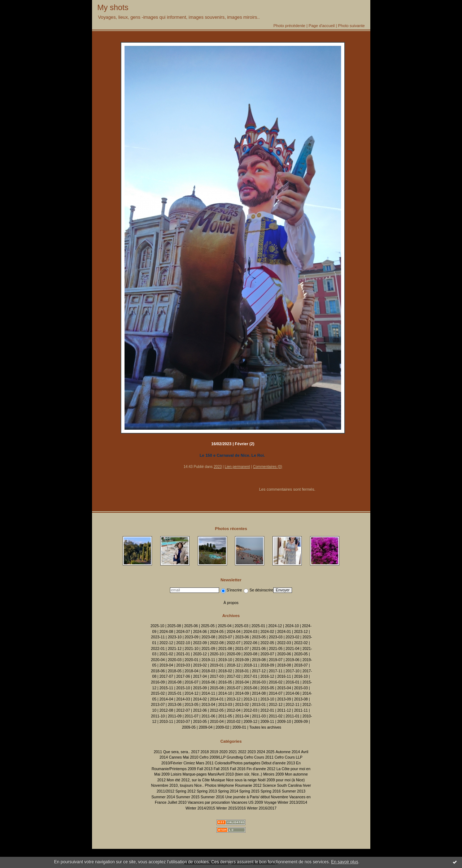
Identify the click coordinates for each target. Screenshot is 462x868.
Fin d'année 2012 (261, 769)
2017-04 (200, 676)
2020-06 (284, 654)
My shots (113, 7)
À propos (231, 603)
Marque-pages (195, 774)
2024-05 (217, 632)
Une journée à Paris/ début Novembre (257, 797)
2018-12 (234, 665)
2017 (195, 752)
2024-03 (250, 632)
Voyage (270, 802)
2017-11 (276, 671)
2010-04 (217, 722)
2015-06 (250, 688)
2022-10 (183, 643)
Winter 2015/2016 (231, 808)
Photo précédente (289, 26)
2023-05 (259, 637)
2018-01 (242, 671)
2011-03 (259, 716)
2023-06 (242, 637)
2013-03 (225, 705)
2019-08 (259, 660)
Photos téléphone (219, 785)
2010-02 (234, 722)
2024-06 (200, 632)
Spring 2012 (186, 791)
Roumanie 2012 (248, 785)
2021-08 (225, 649)
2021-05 (276, 649)
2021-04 (292, 649)
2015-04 (284, 688)
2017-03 (217, 676)
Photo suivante (351, 26)
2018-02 (225, 671)
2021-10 (192, 649)
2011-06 (208, 716)
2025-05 (208, 626)
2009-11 (267, 722)
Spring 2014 (228, 791)
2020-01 (192, 660)
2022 (242, 752)
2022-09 (200, 643)
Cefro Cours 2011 (259, 757)
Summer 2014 (163, 797)
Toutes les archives (265, 727)
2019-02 (200, 665)
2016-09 (158, 682)
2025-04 (225, 626)
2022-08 (217, 643)
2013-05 (192, 705)
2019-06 (292, 660)
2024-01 (284, 632)
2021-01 (183, 654)
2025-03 (241, 626)
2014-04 (166, 699)
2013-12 (234, 699)
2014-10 (225, 693)
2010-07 (183, 722)
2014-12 (192, 693)
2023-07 (225, 637)
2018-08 (284, 665)
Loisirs (176, 774)
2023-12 (301, 632)
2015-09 (200, 688)
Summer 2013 (294, 791)
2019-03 (183, 665)
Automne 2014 (288, 752)
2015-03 (301, 688)
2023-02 (292, 637)
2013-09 (284, 699)
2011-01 (292, 716)
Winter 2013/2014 (292, 802)
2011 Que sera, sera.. (172, 752)
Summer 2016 (212, 797)
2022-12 (166, 643)
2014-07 (276, 693)
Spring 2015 (249, 791)
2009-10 (284, 722)
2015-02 (158, 693)
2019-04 (166, 665)
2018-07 (301, 665)
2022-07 (234, 643)
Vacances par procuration (209, 802)
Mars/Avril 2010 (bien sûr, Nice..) (235, 774)
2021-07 (242, 649)
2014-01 (217, 699)
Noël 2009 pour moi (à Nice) (281, 780)
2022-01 (158, 649)
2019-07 (276, 660)
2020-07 (267, 654)
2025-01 (258, 626)
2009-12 (250, 722)
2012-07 (183, 710)
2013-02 (242, 705)
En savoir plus (345, 862)
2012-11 (292, 705)
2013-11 (250, 699)
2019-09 (242, 660)
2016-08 (175, 682)
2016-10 (301, 676)
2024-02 (267, 632)
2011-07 (192, 716)
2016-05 (225, 682)
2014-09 (242, 693)
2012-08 (166, 710)
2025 (271, 752)
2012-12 (276, 705)
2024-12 (275, 626)
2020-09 (234, 654)
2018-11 (250, 665)
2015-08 (217, 688)
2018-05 (175, 671)
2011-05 (225, 716)
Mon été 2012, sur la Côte (188, 780)
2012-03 (250, 710)
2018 (204, 752)
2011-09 (175, 716)
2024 (261, 752)
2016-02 (276, 682)
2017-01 (250, 676)
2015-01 (175, 693)
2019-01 (217, 665)
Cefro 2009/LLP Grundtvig (221, 757)
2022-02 (301, 643)
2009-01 (239, 727)
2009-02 (222, 727)
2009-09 (301, 722)
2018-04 (192, 671)
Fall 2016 (238, 769)
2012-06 (200, 710)
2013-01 (259, 705)
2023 (218, 467)
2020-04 (158, 660)
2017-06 (183, 676)
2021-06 (259, 649)
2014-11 (208, 693)
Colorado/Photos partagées (238, 763)
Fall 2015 (221, 769)
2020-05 (301, 654)
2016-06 (208, 682)
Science (269, 785)
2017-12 (259, 671)
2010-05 (200, 722)
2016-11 (284, 676)
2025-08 (174, 626)
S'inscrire (231, 590)
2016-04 (242, 682)
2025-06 (191, 626)
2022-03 (284, 643)
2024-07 (183, 632)
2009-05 (189, 727)
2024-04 (234, 632)
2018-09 (267, 665)
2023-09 (192, 637)
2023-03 (276, 637)
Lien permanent (237, 467)
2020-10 (217, 654)
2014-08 (259, 693)
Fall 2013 (205, 769)
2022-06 (250, 643)
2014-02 (200, 699)
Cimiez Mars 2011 (199, 763)
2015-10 (183, 688)
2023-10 (175, 637)
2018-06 (158, 671)
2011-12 (284, 710)
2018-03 (208, 671)
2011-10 (158, 716)
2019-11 (208, 660)
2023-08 (208, 637)
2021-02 (166, 654)
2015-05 (267, 688)
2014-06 (292, 693)
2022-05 (267, 643)
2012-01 (267, 710)
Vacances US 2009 (247, 802)
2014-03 (183, 699)
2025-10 (157, 626)
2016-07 (192, 682)
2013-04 (208, 705)
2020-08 (250, 654)
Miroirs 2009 (273, 774)
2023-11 (158, 637)
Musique (218, 780)
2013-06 (175, 705)
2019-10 (225, 660)
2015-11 (166, 688)
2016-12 (267, 676)
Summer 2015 (188, 797)
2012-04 (234, 710)
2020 (223, 752)
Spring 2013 (207, 791)
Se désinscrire (258, 590)
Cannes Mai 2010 (184, 757)
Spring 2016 (271, 791)
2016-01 (292, 682)
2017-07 (166, 676)
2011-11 (301, 710)
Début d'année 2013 (278, 763)
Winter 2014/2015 (200, 808)
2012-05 (217, 710)
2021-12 (175, 649)
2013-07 (158, 705)
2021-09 (208, 649)
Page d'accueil (322, 26)
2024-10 (292, 626)
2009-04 (206, 727)
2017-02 (234, 676)
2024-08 (166, 632)
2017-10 (292, 671)
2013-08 (301, 699)
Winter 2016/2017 (262, 808)
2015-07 (234, 688)
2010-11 (166, 722)
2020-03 (175, 660)
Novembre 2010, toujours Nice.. (177, 785)
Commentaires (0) (268, 467)
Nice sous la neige (241, 780)
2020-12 (200, 654)
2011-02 (276, 716)
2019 (214, 752)
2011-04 (242, 716)
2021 (233, 752)
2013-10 (267, 699)
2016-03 (259, 682)
